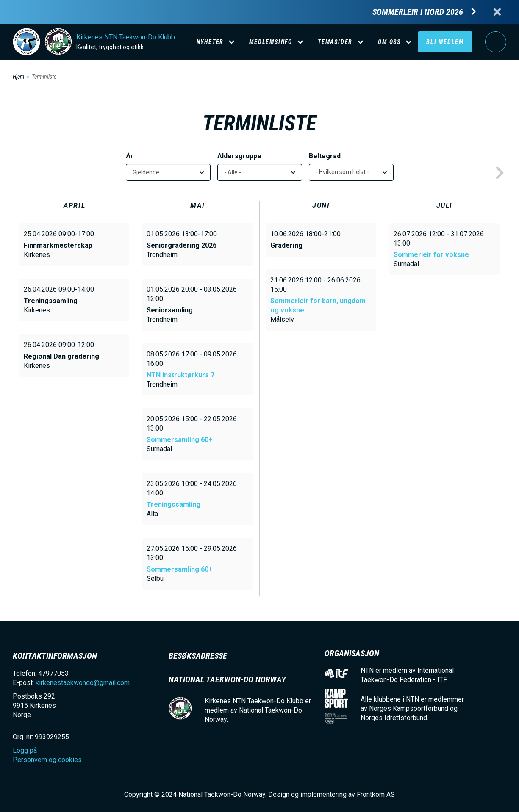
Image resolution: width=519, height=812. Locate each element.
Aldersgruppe (239, 156)
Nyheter (210, 42)
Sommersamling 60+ (180, 440)
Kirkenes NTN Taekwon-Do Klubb (126, 37)
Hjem (18, 77)
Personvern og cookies (47, 760)
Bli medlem (445, 42)
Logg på (496, 42)
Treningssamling (173, 504)
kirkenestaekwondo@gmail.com (83, 683)
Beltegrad (325, 156)
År (130, 156)
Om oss (389, 42)
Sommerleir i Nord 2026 (418, 12)
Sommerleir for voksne (431, 255)
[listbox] (351, 172)
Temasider (335, 42)
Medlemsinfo (271, 42)
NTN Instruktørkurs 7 (180, 375)
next (500, 173)
